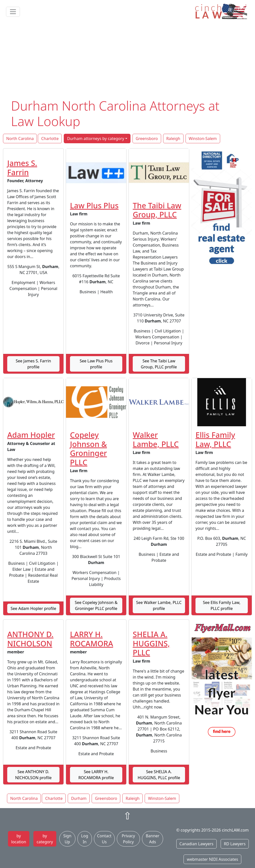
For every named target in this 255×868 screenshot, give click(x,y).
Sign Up (67, 839)
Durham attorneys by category (96, 139)
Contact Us (104, 839)
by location (19, 839)
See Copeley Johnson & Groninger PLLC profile (96, 605)
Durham (79, 798)
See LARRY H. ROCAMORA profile (96, 775)
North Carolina (20, 139)
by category (45, 839)
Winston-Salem (203, 139)
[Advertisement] (127, 61)
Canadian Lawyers (196, 844)
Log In (85, 839)
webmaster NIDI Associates (212, 859)
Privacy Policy (128, 839)
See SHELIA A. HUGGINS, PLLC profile (159, 775)
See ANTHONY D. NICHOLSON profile (33, 775)
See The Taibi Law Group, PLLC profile (159, 364)
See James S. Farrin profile (33, 364)
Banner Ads (153, 839)
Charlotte (50, 139)
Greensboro (147, 139)
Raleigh (173, 139)
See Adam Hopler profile (33, 608)
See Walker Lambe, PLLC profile (159, 605)
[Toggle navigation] (13, 12)
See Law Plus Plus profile (96, 364)
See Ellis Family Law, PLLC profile (222, 605)
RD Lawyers (235, 844)
